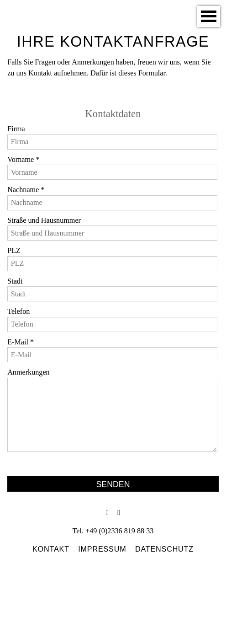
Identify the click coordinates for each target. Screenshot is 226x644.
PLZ (14, 250)
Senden (113, 482)
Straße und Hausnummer (44, 219)
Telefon (18, 310)
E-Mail (20, 341)
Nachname (26, 189)
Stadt (15, 280)
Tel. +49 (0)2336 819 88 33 (113, 529)
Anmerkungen (28, 371)
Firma (16, 128)
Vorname (23, 158)
